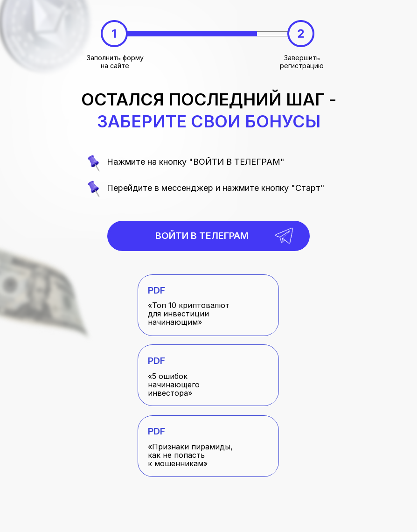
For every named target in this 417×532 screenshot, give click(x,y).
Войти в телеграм (202, 236)
